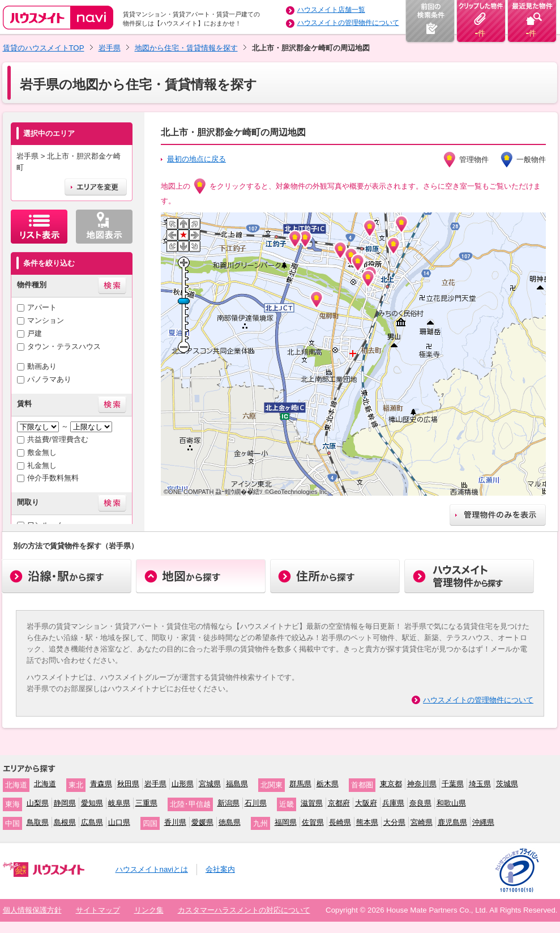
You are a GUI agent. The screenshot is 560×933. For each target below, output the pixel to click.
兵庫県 (393, 803)
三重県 (146, 803)
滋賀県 (312, 803)
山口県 (119, 822)
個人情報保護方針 (32, 910)
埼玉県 (480, 784)
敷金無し (42, 452)
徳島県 (230, 822)
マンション (46, 320)
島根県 (65, 822)
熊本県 (367, 822)
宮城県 (210, 784)
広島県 (92, 822)
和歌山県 (451, 803)
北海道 (45, 784)
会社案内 (220, 869)
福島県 (237, 784)
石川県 (256, 803)
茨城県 (507, 784)
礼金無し (42, 465)
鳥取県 (38, 822)
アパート (42, 307)
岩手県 (110, 48)
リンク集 (149, 910)
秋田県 (128, 784)
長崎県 (340, 822)
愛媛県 (202, 822)
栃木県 (328, 784)
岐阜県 (119, 803)
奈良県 (420, 803)
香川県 (175, 822)
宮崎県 (422, 822)
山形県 (183, 784)
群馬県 (300, 784)
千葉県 (453, 784)
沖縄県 (483, 822)
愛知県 (92, 803)
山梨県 (38, 803)
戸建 (35, 333)
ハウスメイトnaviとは (152, 869)
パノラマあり (49, 379)
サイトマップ (98, 910)
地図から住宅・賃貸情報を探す (186, 48)
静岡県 (65, 803)
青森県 (101, 784)
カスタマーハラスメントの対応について (244, 910)
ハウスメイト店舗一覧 (331, 10)
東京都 (391, 784)
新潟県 (228, 803)
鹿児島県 (452, 822)
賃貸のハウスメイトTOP (44, 48)
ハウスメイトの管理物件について (348, 23)
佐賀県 (313, 822)
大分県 (394, 822)
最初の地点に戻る (196, 159)
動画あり (42, 366)
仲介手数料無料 (53, 478)
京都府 (339, 803)
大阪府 (366, 803)
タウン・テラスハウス (64, 346)
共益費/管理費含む (58, 439)
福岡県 (286, 822)
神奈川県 (422, 784)
